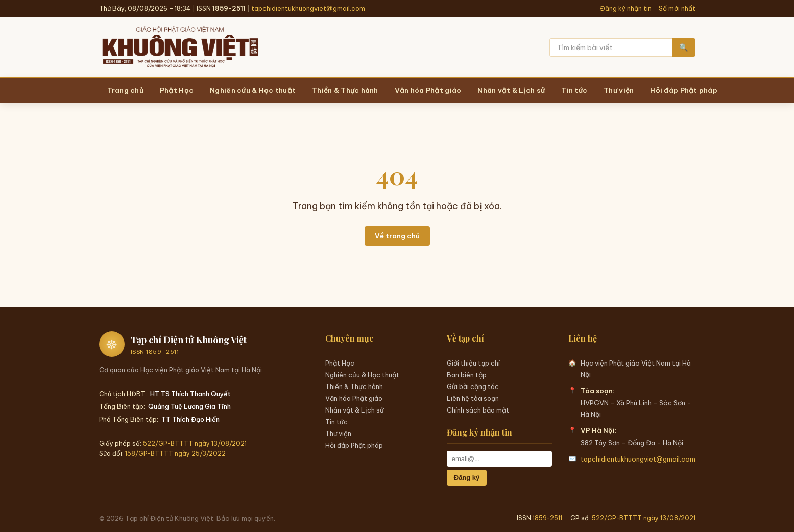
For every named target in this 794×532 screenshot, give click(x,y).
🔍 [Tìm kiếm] (684, 47)
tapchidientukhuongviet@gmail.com (308, 8)
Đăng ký (467, 478)
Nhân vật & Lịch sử (355, 410)
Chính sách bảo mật (478, 410)
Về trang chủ (397, 236)
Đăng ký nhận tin (626, 8)
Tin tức (336, 422)
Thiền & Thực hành (354, 386)
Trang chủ (125, 90)
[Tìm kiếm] (611, 47)
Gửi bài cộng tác (473, 386)
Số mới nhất (677, 8)
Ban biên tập (467, 375)
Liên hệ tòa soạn (473, 398)
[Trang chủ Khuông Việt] (179, 47)
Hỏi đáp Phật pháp (354, 445)
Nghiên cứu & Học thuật (362, 375)
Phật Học (340, 363)
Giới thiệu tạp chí (473, 363)
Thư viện (338, 433)
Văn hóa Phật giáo (354, 398)
